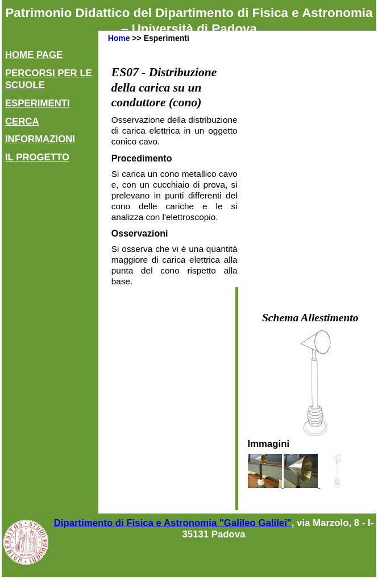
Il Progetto (37, 157)
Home (119, 38)
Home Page (34, 55)
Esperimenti (38, 103)
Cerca (22, 121)
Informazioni (40, 139)
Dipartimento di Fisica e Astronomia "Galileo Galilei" (173, 523)
